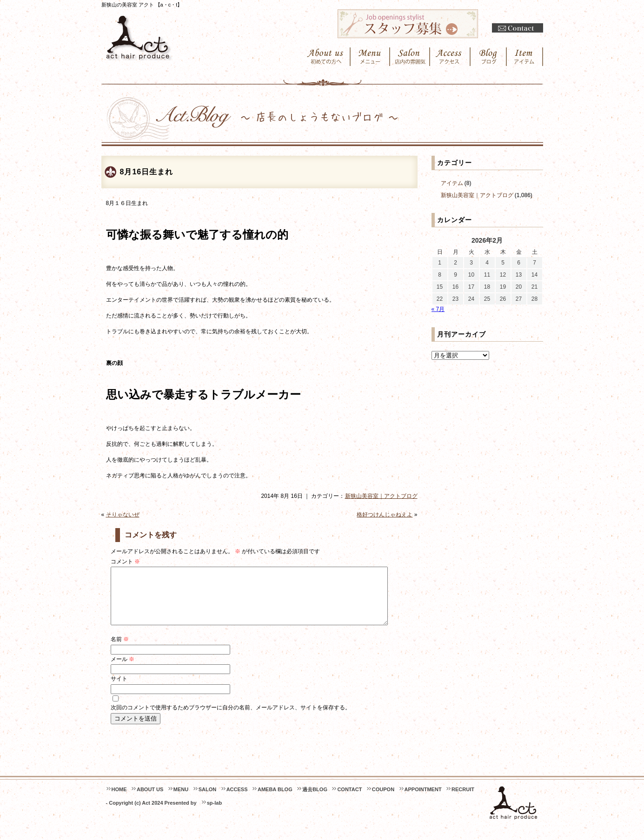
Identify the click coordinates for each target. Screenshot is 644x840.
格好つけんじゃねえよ (385, 515)
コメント (125, 562)
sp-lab (214, 814)
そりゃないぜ (123, 515)
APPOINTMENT (423, 800)
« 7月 (438, 309)
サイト (119, 690)
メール (123, 670)
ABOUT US (150, 800)
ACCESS (237, 800)
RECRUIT (463, 800)
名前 (120, 650)
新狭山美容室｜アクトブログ (381, 496)
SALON (208, 800)
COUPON (383, 800)
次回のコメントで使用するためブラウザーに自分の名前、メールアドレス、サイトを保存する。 (231, 719)
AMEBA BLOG (275, 800)
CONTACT (349, 800)
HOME (119, 800)
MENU (181, 800)
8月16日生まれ (147, 172)
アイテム (452, 183)
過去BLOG (315, 800)
